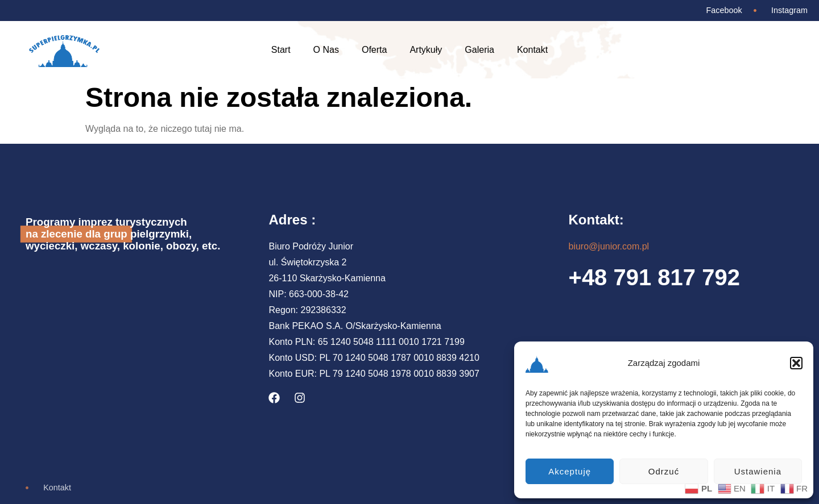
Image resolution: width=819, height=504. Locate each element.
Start (281, 50)
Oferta (374, 50)
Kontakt (532, 50)
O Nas (326, 50)
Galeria (479, 50)
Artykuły (426, 50)
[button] (796, 363)
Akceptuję (570, 471)
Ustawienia (758, 471)
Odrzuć (664, 471)
